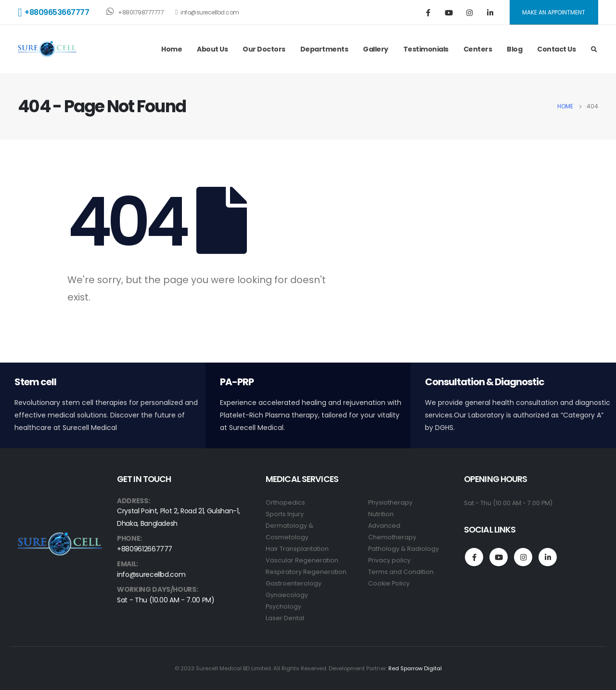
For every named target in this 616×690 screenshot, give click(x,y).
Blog (514, 49)
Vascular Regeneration (302, 560)
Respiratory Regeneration (306, 572)
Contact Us (556, 49)
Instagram (523, 557)
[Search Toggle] (594, 50)
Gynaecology (287, 595)
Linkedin (548, 557)
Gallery (376, 49)
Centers (478, 49)
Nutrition (381, 514)
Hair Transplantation (297, 549)
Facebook (474, 557)
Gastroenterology (294, 583)
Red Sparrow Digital (415, 668)
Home (172, 49)
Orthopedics (285, 502)
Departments (324, 49)
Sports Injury (285, 514)
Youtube (499, 557)
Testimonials (426, 49)
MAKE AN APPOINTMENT (554, 12)
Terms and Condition (401, 572)
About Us (212, 49)
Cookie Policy (389, 583)
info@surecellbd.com (207, 12)
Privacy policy (389, 560)
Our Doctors (264, 49)
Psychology (283, 606)
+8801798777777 (135, 12)
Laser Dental (285, 618)
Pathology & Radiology (404, 549)
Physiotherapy (390, 502)
